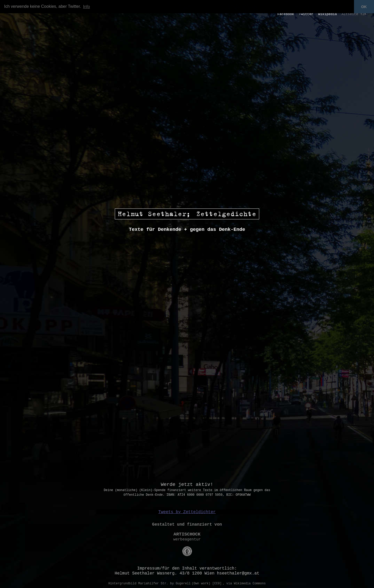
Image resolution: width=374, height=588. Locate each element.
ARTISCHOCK (187, 534)
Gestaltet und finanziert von (187, 525)
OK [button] (364, 7)
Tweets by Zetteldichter (187, 512)
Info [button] (87, 7)
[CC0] (217, 584)
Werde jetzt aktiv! (187, 485)
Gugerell (183, 584)
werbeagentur (187, 539)
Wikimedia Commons (250, 584)
